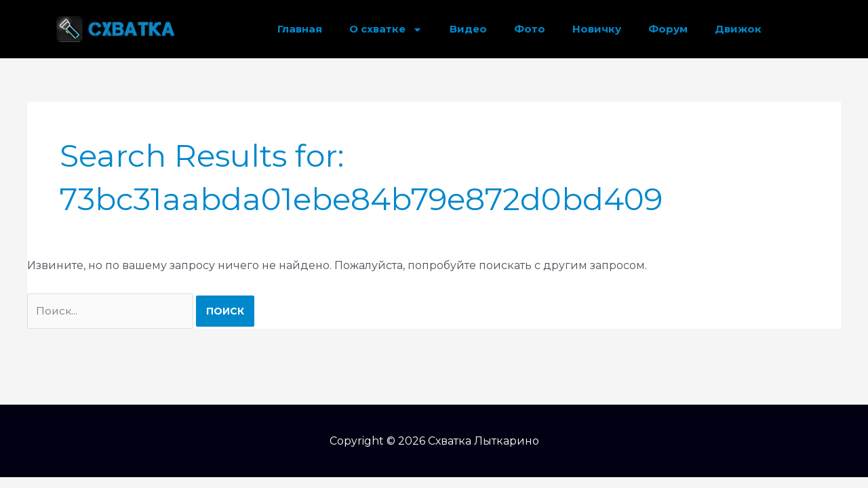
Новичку (597, 29)
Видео (468, 29)
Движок (738, 29)
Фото (530, 29)
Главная (300, 29)
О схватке (386, 29)
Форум (668, 29)
